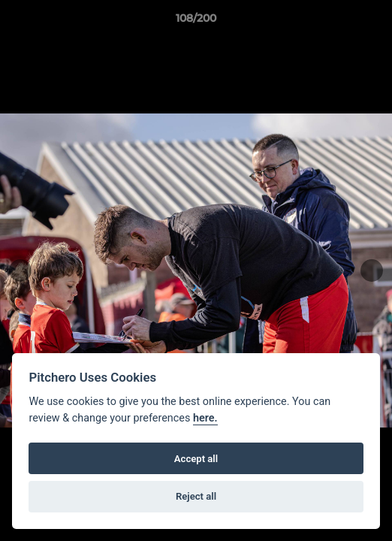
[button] (374, 22)
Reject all (196, 496)
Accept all (196, 459)
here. (205, 418)
